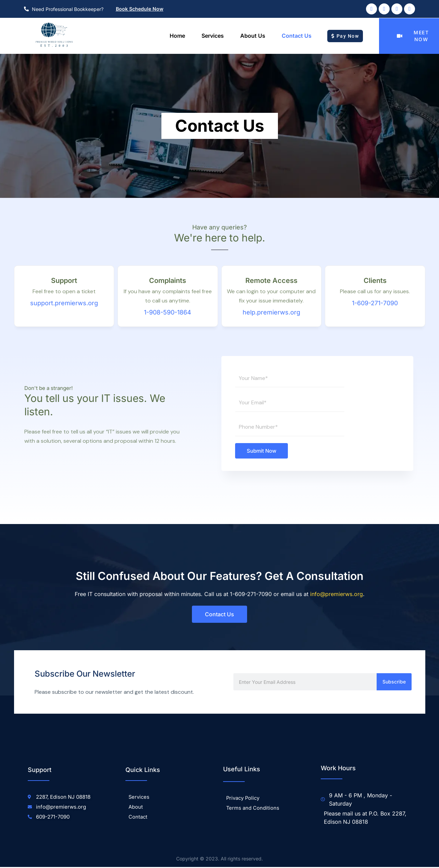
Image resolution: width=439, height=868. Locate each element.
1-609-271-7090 (375, 303)
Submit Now (261, 451)
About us (253, 36)
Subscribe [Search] (394, 683)
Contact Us (297, 36)
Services (213, 36)
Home (177, 36)
